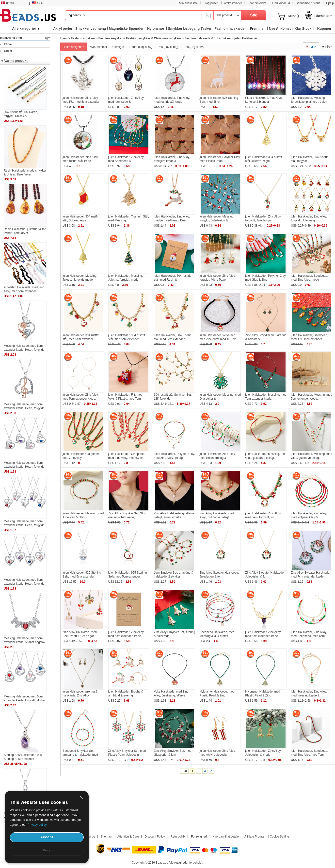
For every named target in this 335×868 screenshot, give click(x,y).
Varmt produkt (16, 61)
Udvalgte (118, 47)
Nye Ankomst (98, 47)
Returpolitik (178, 837)
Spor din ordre (257, 3)
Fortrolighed (199, 837)
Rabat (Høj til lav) (141, 47)
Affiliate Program (255, 837)
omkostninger (233, 3)
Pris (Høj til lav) (194, 47)
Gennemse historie (308, 3)
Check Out (323, 16)
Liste (327, 47)
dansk (8, 3)
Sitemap (106, 837)
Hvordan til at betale (226, 837)
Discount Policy (155, 837)
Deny (47, 850)
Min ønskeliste (188, 3)
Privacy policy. (37, 825)
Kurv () (293, 16)
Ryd (48, 38)
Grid (311, 47)
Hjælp (330, 3)
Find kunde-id (281, 3)
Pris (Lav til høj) (168, 47)
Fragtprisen (211, 3)
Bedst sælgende (73, 47)
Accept (47, 837)
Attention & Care (128, 837)
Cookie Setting (279, 837)
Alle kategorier (26, 29)
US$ (38, 3)
